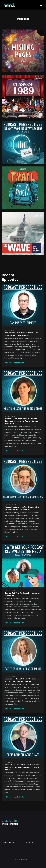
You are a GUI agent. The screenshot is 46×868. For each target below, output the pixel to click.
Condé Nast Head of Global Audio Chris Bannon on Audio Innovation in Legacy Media (22, 767)
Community (29, 842)
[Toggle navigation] (41, 5)
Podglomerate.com (8, 842)
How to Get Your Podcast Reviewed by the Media (22, 594)
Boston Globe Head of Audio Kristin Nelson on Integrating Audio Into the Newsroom (21, 421)
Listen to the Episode (14, 363)
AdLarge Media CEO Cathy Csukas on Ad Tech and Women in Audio (22, 680)
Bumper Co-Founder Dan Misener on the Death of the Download (21, 334)
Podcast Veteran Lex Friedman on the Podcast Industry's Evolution (22, 508)
